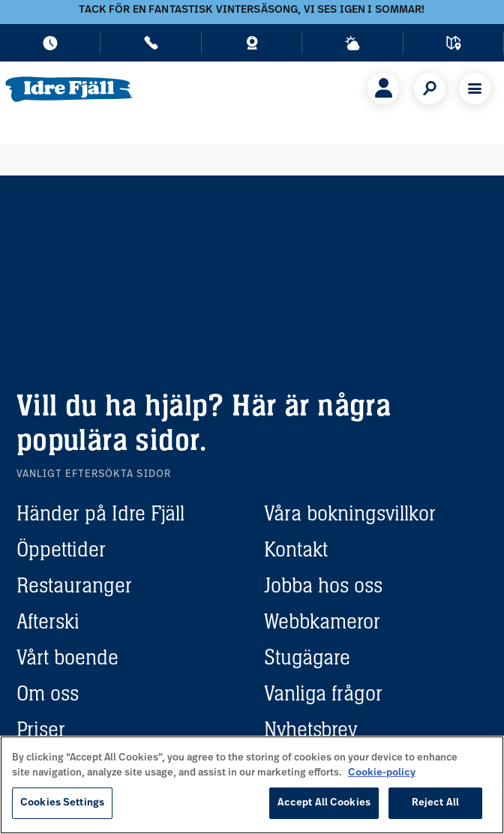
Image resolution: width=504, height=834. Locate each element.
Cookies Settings (62, 803)
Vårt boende (67, 657)
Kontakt (296, 549)
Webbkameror (322, 621)
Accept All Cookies (324, 803)
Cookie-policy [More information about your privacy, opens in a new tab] (382, 773)
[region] (252, 785)
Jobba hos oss (323, 585)
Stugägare (307, 657)
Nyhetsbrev (310, 729)
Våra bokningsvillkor (350, 513)
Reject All (435, 803)
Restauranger (74, 585)
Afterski (48, 621)
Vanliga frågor (323, 693)
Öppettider (61, 549)
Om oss (48, 693)
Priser (41, 729)
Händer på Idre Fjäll (100, 513)
